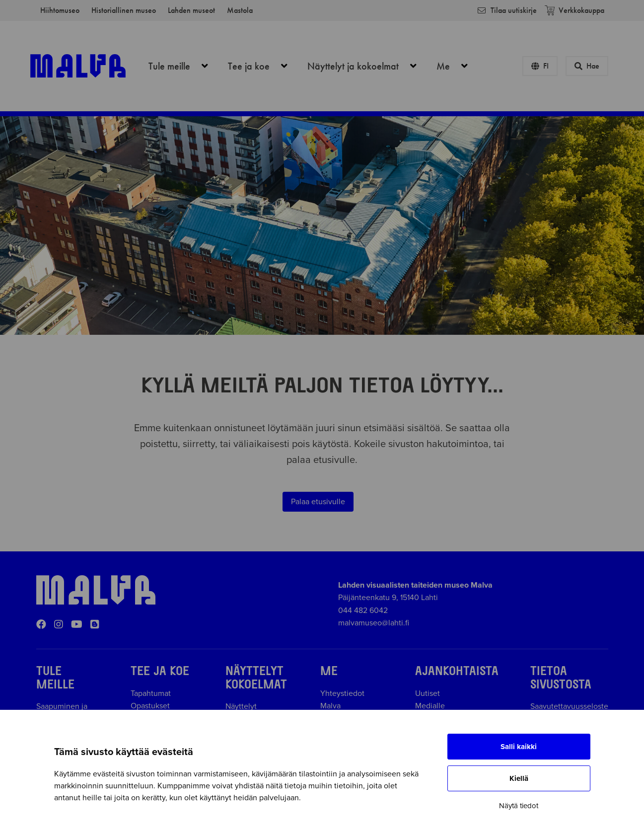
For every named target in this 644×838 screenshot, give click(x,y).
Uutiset (428, 693)
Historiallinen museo (124, 10)
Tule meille (184, 66)
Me (458, 66)
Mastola (240, 10)
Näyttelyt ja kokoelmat (367, 66)
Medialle (430, 706)
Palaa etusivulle (318, 502)
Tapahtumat (151, 693)
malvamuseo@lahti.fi (374, 623)
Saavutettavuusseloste (569, 706)
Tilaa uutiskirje (507, 10)
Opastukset (150, 706)
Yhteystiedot (342, 693)
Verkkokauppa (574, 10)
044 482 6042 (363, 610)
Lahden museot (191, 10)
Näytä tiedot (519, 806)
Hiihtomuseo (60, 10)
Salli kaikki (519, 747)
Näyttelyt (241, 706)
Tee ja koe (263, 66)
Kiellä (519, 778)
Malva (330, 706)
